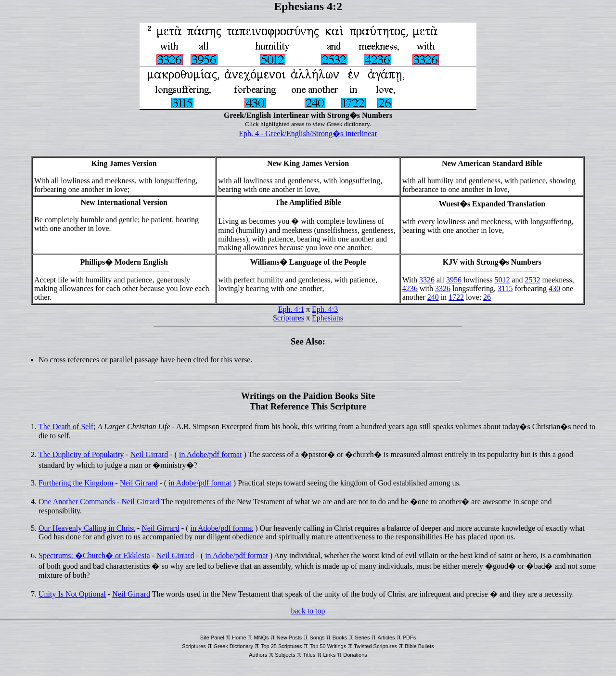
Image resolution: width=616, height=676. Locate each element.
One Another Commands (77, 502)
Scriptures (289, 318)
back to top (308, 611)
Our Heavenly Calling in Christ (87, 528)
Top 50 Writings (328, 646)
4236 (410, 288)
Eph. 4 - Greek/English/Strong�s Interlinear (308, 134)
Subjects (285, 655)
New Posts (289, 638)
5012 (502, 280)
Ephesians (327, 318)
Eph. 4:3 (325, 309)
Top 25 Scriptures (282, 646)
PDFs (410, 638)
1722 (456, 297)
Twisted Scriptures (375, 646)
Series (362, 638)
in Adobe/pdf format (211, 454)
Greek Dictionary (233, 646)
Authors (258, 655)
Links (329, 655)
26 (487, 297)
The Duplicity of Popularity (81, 454)
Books (340, 638)
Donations (355, 655)
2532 (533, 280)
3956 (454, 280)
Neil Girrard (149, 454)
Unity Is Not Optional (72, 594)
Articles (386, 638)
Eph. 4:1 (291, 309)
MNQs (261, 638)
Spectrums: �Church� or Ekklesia (94, 555)
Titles (309, 655)
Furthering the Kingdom (76, 483)
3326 (427, 280)
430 (554, 288)
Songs (317, 638)
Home (239, 638)
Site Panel (212, 638)
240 (433, 297)
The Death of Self (66, 427)
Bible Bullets (419, 646)
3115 (505, 288)
